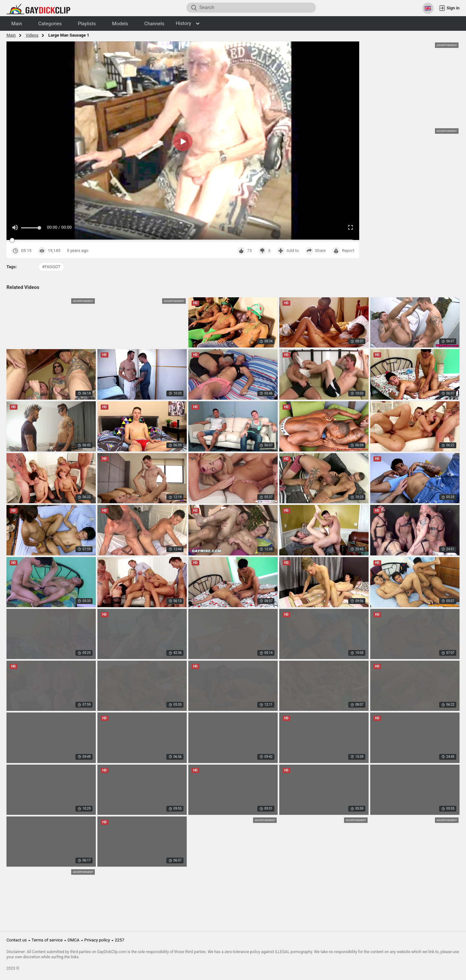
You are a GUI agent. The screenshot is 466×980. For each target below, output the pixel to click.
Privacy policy (97, 940)
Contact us (17, 940)
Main (11, 35)
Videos (32, 35)
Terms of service (47, 940)
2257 (120, 940)
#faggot (51, 267)
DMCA (74, 940)
